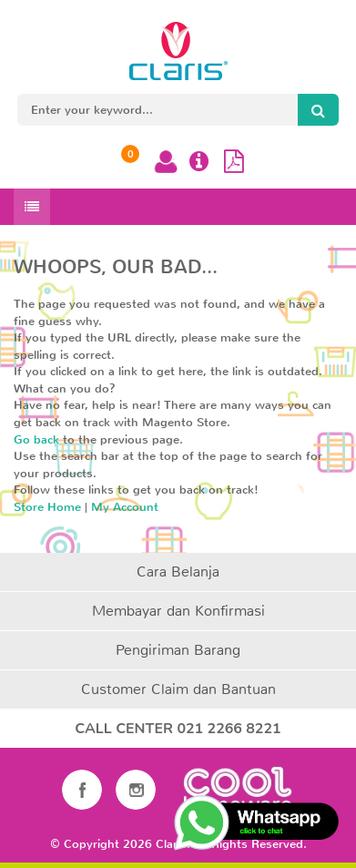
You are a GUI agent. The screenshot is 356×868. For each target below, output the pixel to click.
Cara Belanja (178, 572)
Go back (36, 439)
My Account (125, 507)
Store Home (47, 507)
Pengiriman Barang (178, 650)
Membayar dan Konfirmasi (178, 611)
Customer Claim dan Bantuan (178, 689)
